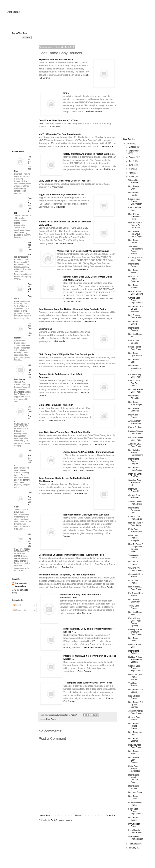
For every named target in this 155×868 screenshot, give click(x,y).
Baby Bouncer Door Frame (135, 746)
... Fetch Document (93, 111)
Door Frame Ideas (134, 752)
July (131, 161)
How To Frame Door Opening (136, 293)
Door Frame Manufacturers (135, 368)
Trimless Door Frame (134, 557)
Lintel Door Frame (133, 582)
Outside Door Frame (134, 718)
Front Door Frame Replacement (135, 811)
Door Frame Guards (134, 265)
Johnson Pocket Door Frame (135, 712)
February (133, 844)
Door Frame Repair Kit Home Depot (135, 234)
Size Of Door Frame (134, 697)
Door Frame (13, 12)
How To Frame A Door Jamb (136, 524)
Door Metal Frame (133, 563)
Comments (20, 610)
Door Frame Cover (134, 639)
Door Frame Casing (134, 819)
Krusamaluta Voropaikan (21, 585)
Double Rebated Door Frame (136, 391)
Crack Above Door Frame (135, 569)
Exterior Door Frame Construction (135, 201)
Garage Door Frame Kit (134, 496)
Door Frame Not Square (135, 691)
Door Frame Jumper (134, 787)
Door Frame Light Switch (135, 354)
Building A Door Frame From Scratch (135, 660)
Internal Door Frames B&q (135, 518)
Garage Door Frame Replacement (135, 300)
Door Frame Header (134, 194)
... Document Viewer (64, 243)
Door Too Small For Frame (135, 475)
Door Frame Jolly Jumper (135, 403)
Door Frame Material (134, 286)
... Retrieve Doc (60, 341)
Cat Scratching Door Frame (135, 376)
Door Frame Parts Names (135, 469)
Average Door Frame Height (136, 838)
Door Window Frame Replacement (135, 453)
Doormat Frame (135, 792)
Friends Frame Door (135, 646)
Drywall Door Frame (134, 825)
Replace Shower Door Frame (136, 439)
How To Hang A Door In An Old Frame (135, 225)
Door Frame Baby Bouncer (134, 760)
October (133, 147)
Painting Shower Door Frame (136, 432)
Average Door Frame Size (135, 422)
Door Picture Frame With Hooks (135, 216)
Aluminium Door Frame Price (135, 503)
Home (78, 815)
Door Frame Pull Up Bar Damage (136, 705)
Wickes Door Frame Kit (134, 181)
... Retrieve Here (80, 269)
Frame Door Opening (134, 342)
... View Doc (59, 207)
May (131, 169)
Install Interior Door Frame (135, 831)
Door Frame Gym (134, 188)
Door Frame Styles (134, 271)
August (132, 157)
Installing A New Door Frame (135, 259)
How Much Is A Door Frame (135, 588)
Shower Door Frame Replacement (135, 668)
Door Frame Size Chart (134, 601)
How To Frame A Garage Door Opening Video (136, 548)
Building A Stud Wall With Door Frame (135, 632)
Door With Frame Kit (134, 490)
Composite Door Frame (136, 575)
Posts (17, 605)
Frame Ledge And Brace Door (134, 383)
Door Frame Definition (134, 652)
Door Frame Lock (134, 361)
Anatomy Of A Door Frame (135, 445)
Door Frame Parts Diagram (134, 461)
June (131, 165)
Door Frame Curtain (134, 241)
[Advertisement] (77, 24)
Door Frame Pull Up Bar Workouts (136, 309)
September (134, 151)
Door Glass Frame (133, 416)
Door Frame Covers (134, 323)
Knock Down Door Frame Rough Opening (135, 622)
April (131, 173)
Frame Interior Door (135, 209)
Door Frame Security (134, 329)
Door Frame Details (30, 540)
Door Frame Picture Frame (134, 726)
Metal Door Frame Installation (134, 769)
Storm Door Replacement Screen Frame (135, 250)
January (133, 848)
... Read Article (106, 146)
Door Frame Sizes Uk (134, 397)
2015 (129, 144)
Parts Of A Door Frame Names (135, 677)
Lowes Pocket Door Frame (135, 348)
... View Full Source (56, 420)
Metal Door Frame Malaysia (133, 538)
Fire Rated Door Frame (135, 804)
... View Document (83, 613)
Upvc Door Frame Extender (134, 279)
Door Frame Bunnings (134, 410)
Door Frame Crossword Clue (134, 510)
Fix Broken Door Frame (136, 594)
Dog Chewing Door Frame (135, 316)
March (132, 177)
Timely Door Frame (134, 607)
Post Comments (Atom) (61, 820)
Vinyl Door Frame (133, 684)
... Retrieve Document (92, 647)
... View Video (54, 126)
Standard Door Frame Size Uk (135, 483)
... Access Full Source (105, 169)
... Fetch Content (83, 671)
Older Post (111, 815)
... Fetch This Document (83, 470)
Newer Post (45, 815)
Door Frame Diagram (134, 740)
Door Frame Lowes (134, 797)
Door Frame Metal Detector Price (134, 779)
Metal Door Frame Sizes (135, 530)
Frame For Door (135, 427)
